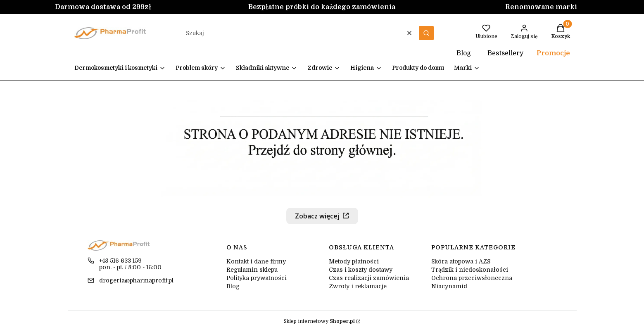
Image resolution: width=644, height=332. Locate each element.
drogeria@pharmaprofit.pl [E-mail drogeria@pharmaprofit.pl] (136, 280)
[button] (426, 33)
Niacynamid (449, 286)
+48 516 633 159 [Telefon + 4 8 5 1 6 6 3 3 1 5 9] (120, 261)
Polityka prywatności (257, 278)
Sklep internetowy (319, 321)
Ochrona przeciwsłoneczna (472, 278)
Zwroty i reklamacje (358, 286)
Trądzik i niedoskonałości (470, 270)
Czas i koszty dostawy (361, 270)
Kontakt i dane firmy (256, 261)
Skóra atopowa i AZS (461, 261)
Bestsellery (505, 53)
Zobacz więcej (317, 216)
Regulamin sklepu (252, 270)
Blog (455, 53)
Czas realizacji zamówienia (369, 278)
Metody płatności (354, 261)
